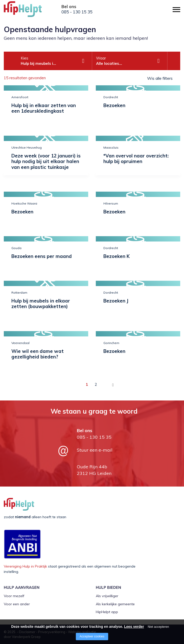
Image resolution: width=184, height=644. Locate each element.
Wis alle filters (160, 78)
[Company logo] (29, 11)
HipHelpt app (107, 612)
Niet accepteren (158, 627)
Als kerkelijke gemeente (115, 604)
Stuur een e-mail (95, 450)
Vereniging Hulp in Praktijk (25, 566)
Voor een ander (17, 604)
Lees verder (134, 627)
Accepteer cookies (92, 636)
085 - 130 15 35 (77, 12)
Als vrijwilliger (107, 596)
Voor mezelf (14, 596)
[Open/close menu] (176, 9)
